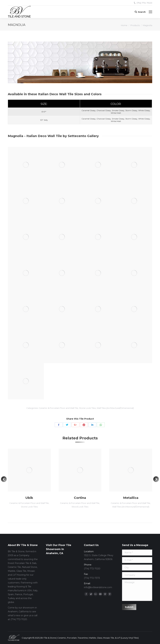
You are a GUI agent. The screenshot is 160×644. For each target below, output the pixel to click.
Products (135, 25)
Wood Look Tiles (80, 507)
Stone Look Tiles (87, 408)
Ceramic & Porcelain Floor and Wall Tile (58, 408)
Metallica (131, 498)
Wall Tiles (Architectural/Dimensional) (115, 408)
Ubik (29, 498)
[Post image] (29, 470)
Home (124, 25)
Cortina (80, 498)
